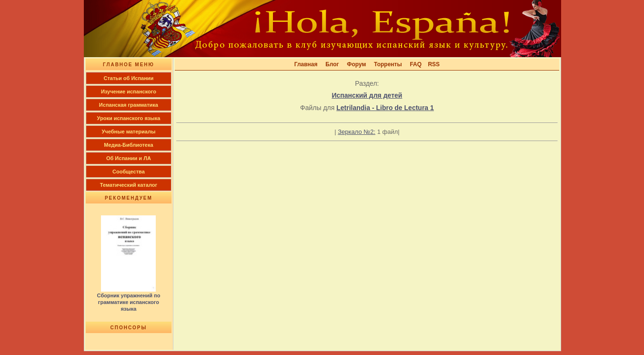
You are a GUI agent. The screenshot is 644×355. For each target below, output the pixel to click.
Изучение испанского (129, 91)
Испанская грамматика (129, 105)
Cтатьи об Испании (128, 78)
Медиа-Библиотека (128, 145)
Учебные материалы (129, 132)
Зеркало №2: (357, 132)
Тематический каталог (129, 185)
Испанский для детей (367, 95)
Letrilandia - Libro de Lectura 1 (385, 108)
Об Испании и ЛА (129, 158)
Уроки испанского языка (129, 118)
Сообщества (129, 172)
